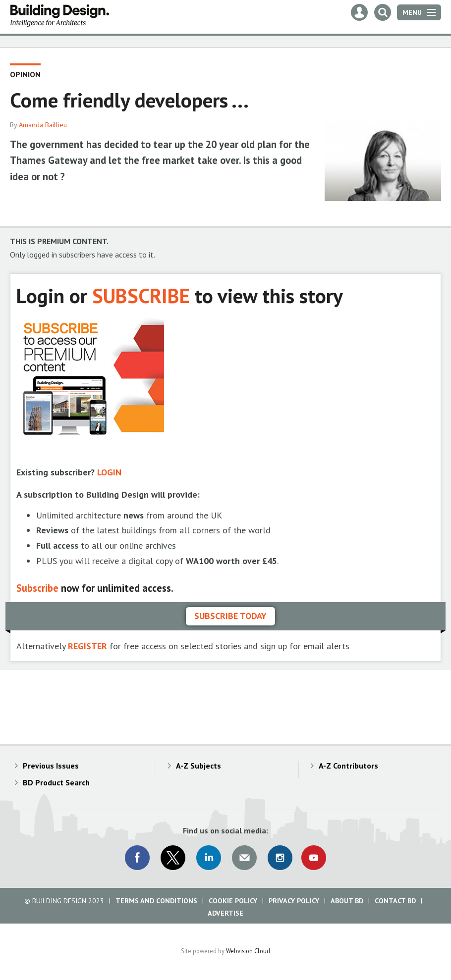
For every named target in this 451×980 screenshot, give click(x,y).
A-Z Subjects (198, 766)
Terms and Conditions (156, 901)
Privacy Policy (294, 901)
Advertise (225, 913)
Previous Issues (51, 766)
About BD (347, 901)
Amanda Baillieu (43, 125)
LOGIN (109, 472)
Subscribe (37, 588)
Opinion (25, 74)
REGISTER (87, 646)
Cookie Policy (233, 901)
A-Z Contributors (348, 766)
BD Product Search (56, 782)
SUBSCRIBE (141, 295)
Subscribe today (230, 616)
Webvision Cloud (248, 951)
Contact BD (395, 901)
